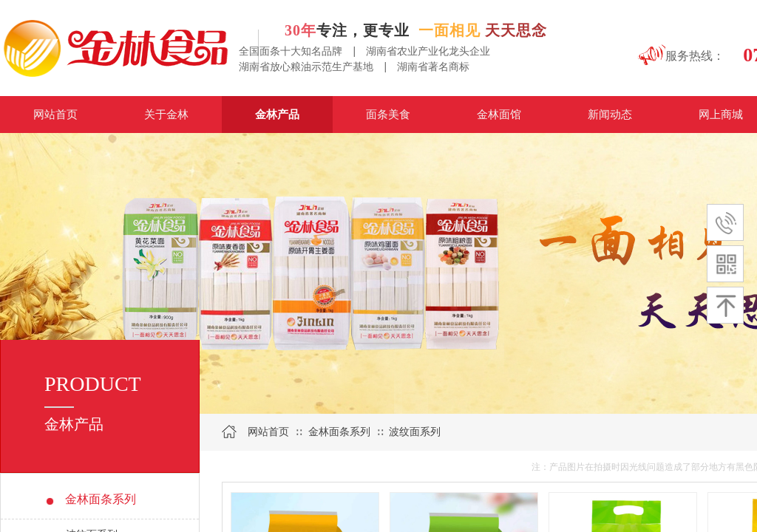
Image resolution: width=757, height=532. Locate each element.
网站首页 (268, 432)
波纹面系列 (415, 432)
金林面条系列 (339, 432)
